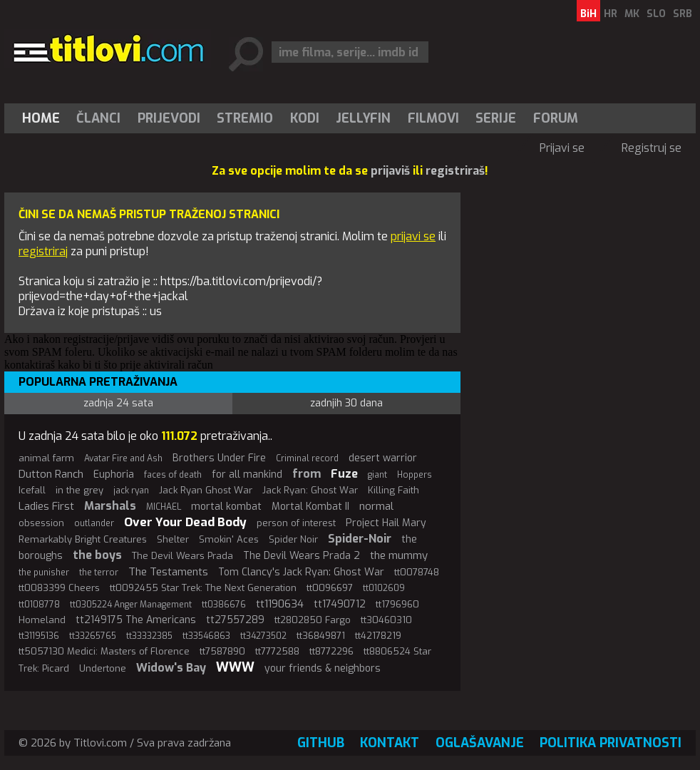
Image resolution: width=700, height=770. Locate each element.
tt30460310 (386, 620)
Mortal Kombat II (310, 507)
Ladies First (46, 506)
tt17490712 (340, 604)
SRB (683, 14)
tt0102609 (384, 588)
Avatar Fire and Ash (123, 458)
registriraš (455, 171)
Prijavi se (562, 148)
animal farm (46, 458)
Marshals (110, 506)
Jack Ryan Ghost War (206, 490)
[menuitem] (44, 118)
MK (632, 14)
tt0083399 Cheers (59, 588)
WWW (235, 667)
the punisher (44, 573)
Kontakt (390, 743)
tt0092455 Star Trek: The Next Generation (203, 588)
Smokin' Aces (229, 539)
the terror (99, 573)
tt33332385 (149, 636)
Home (41, 118)
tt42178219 (378, 636)
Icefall (32, 490)
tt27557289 (235, 620)
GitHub (321, 743)
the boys (97, 555)
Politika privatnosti (611, 743)
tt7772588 (277, 651)
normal (376, 506)
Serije (496, 118)
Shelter (173, 539)
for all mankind (247, 474)
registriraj (43, 251)
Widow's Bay (171, 668)
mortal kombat (226, 507)
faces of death (173, 475)
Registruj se (652, 148)
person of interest (296, 523)
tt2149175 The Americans (136, 620)
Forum (556, 118)
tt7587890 (222, 651)
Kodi (305, 118)
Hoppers (415, 475)
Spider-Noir (360, 539)
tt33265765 (93, 636)
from (307, 474)
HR (611, 14)
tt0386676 (224, 605)
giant (377, 475)
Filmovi (433, 118)
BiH (588, 14)
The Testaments (168, 572)
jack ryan (131, 491)
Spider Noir (293, 539)
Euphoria (114, 474)
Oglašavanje (480, 743)
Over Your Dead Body (185, 522)
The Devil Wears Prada (182, 556)
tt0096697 (330, 588)
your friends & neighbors (323, 668)
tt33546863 (206, 636)
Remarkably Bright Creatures (83, 539)
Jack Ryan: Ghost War (310, 490)
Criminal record (307, 458)
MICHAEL (164, 507)
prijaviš (390, 171)
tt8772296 (331, 651)
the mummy (399, 555)
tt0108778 (39, 605)
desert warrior (383, 458)
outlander (94, 523)
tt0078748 (417, 572)
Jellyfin (363, 118)
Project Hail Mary (386, 523)
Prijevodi (169, 118)
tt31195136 (39, 636)
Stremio (245, 118)
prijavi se (413, 236)
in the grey (79, 490)
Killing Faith (393, 490)
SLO (656, 14)
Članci (98, 118)
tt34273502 (263, 636)
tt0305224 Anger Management (131, 605)
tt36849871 (321, 636)
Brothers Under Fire (219, 458)
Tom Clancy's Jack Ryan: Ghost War (301, 572)
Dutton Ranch (51, 474)
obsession (41, 523)
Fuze (344, 474)
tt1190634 (280, 604)
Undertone (103, 668)
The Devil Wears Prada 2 (302, 556)
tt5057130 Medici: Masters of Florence (104, 651)
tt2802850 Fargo (313, 620)
